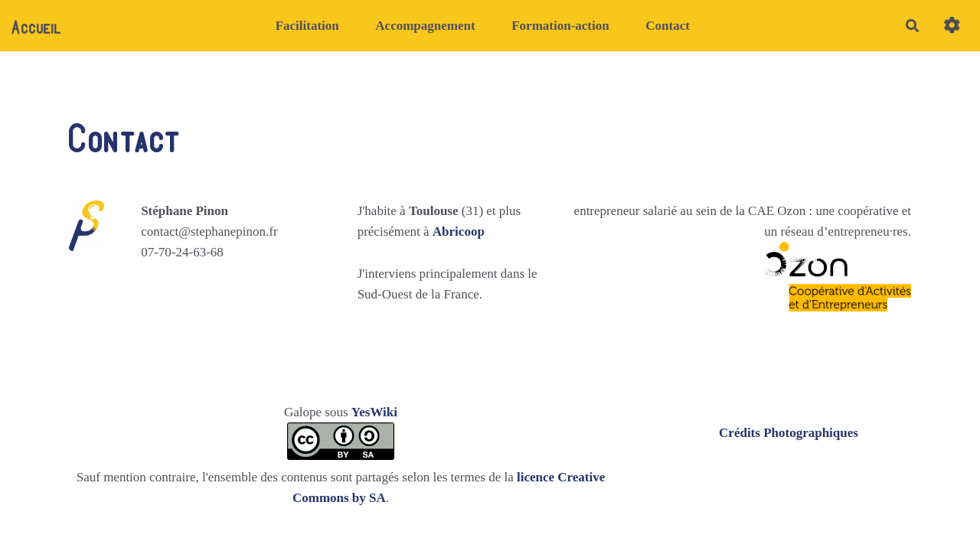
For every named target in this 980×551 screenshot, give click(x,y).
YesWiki (374, 412)
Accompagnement (425, 26)
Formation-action (560, 26)
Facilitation (307, 26)
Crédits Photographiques (789, 433)
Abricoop (459, 231)
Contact (668, 26)
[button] (952, 26)
